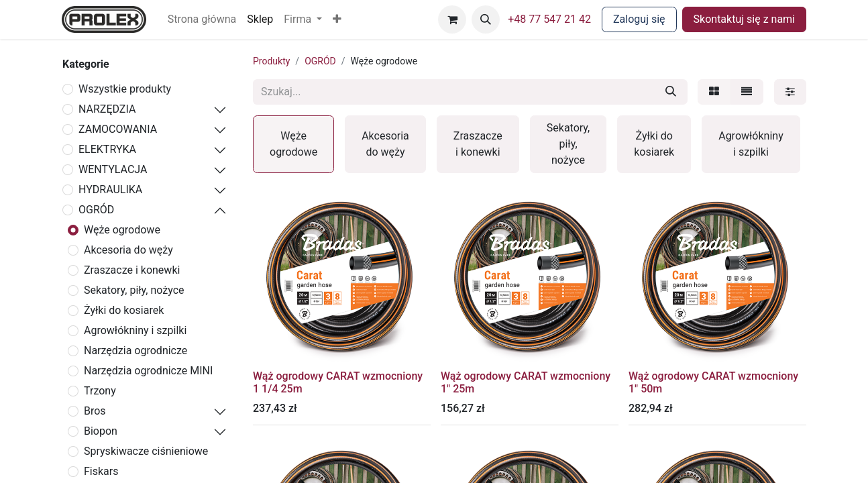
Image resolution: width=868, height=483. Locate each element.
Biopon (101, 431)
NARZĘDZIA (107, 109)
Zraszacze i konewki (132, 270)
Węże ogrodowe (122, 230)
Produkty (271, 61)
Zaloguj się (639, 19)
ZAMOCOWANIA (118, 129)
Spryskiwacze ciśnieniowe (146, 451)
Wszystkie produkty (125, 89)
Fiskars (101, 471)
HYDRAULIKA (110, 190)
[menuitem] (202, 19)
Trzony (100, 391)
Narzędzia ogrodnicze (135, 351)
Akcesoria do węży (128, 250)
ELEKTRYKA (107, 149)
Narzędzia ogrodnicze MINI (148, 371)
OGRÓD (96, 210)
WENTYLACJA (113, 169)
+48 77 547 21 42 (549, 19)
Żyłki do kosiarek (124, 310)
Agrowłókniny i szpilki (135, 330)
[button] (337, 19)
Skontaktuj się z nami (744, 19)
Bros (95, 411)
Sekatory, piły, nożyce (134, 290)
